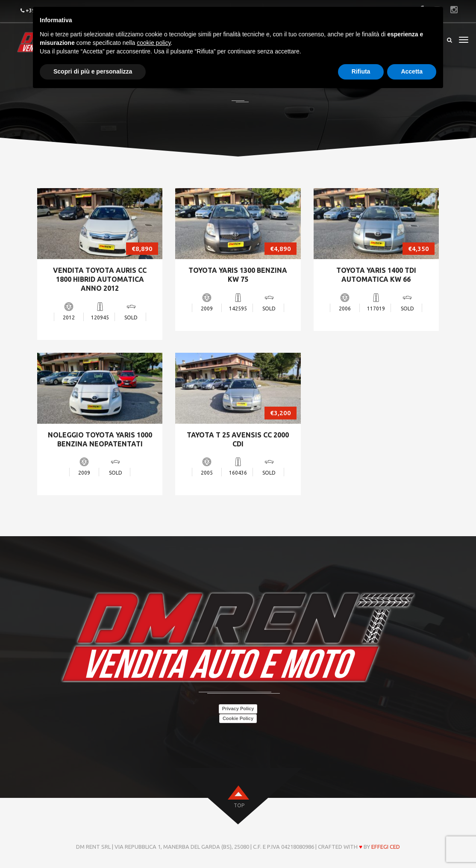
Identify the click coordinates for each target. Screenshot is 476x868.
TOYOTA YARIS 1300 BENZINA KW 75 (238, 275)
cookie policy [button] (154, 43)
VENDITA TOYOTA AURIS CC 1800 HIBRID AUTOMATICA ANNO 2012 (100, 279)
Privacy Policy (238, 709)
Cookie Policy (238, 718)
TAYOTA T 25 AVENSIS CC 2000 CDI (238, 439)
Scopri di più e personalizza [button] (93, 71)
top (239, 805)
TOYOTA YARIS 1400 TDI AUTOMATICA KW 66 (376, 275)
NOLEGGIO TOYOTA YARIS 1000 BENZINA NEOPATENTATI (100, 439)
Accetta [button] (412, 71)
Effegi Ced (386, 847)
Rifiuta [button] (361, 71)
